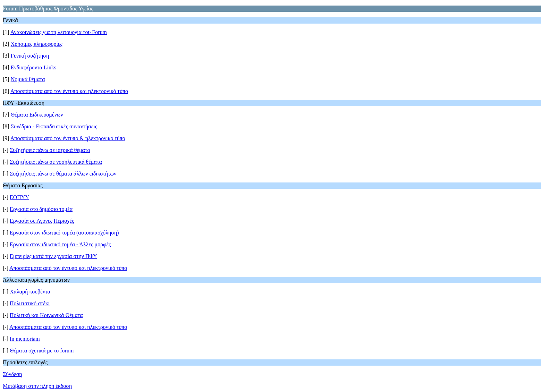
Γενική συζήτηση (30, 56)
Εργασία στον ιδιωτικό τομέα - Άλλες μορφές (60, 244)
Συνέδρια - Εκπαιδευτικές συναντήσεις (54, 126)
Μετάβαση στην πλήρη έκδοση (37, 386)
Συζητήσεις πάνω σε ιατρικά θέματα (50, 150)
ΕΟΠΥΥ (19, 197)
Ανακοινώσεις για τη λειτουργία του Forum (59, 32)
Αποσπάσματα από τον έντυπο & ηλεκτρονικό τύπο (68, 138)
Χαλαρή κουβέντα (30, 292)
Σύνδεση (12, 374)
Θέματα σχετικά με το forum (42, 351)
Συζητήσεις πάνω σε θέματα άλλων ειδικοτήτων (63, 174)
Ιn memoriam (25, 339)
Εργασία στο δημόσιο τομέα (41, 209)
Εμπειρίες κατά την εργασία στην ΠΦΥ (53, 256)
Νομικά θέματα (28, 79)
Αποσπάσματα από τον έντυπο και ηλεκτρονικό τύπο (69, 91)
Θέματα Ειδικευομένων (37, 115)
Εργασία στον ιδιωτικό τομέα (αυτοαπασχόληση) (64, 233)
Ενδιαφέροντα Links (34, 67)
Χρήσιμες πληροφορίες (37, 44)
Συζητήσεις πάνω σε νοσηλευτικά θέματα (56, 162)
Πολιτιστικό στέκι (30, 303)
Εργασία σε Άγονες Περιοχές (42, 221)
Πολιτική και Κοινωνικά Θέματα (46, 315)
